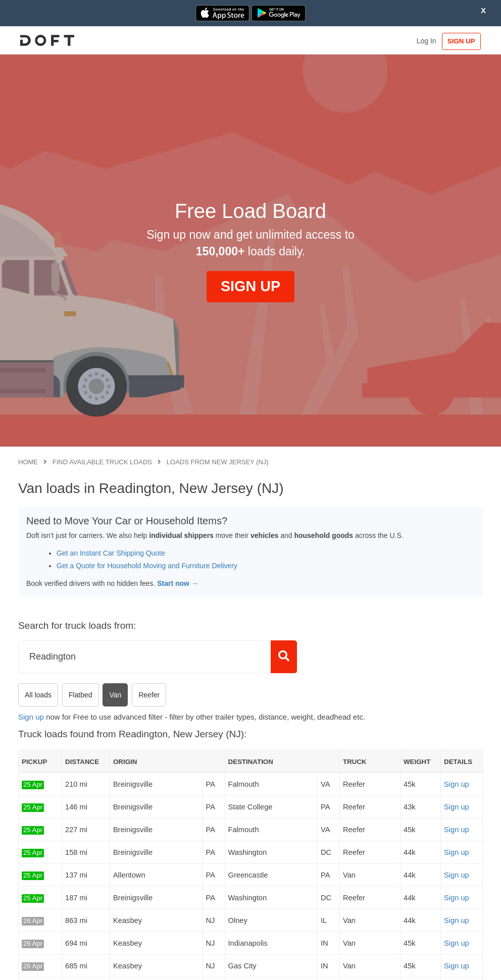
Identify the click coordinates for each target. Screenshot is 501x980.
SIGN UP (462, 41)
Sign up (31, 717)
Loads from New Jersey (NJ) (218, 462)
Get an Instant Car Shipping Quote (111, 553)
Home (28, 462)
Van (115, 695)
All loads (38, 695)
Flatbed (81, 695)
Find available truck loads (102, 462)
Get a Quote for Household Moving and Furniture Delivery (147, 566)
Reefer (149, 695)
